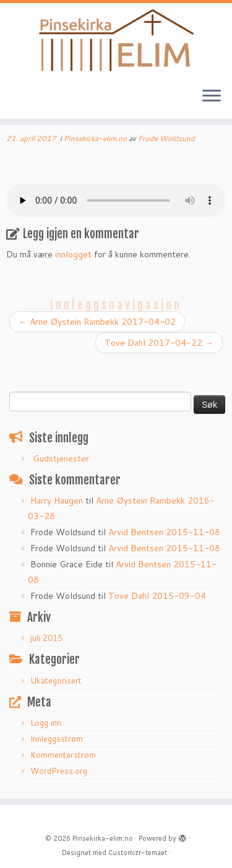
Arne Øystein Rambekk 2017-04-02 (97, 322)
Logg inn (46, 723)
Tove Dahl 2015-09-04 (157, 596)
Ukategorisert (56, 681)
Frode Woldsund (166, 138)
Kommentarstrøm (63, 755)
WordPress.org (59, 771)
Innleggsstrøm (57, 739)
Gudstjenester (61, 458)
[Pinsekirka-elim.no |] (116, 40)
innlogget (73, 254)
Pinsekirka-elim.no (96, 138)
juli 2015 (46, 638)
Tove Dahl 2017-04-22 (159, 343)
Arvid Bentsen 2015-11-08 (164, 532)
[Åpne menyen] (212, 97)
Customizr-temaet (138, 853)
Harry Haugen (57, 501)
